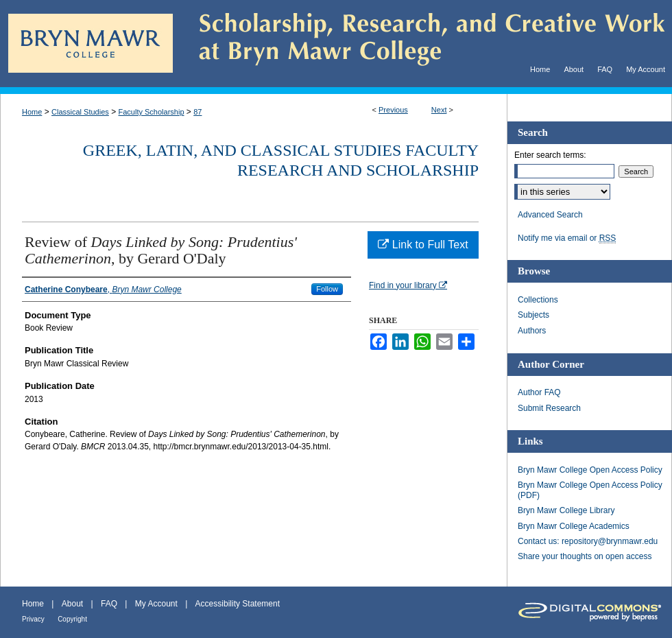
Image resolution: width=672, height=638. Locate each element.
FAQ (109, 604)
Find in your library (408, 285)
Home (32, 112)
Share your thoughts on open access (585, 556)
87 (197, 112)
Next (439, 110)
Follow (327, 289)
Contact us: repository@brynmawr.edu (588, 541)
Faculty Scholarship (152, 112)
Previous (393, 110)
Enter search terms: (550, 155)
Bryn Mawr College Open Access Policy (590, 470)
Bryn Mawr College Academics (574, 526)
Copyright (72, 619)
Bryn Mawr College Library (566, 510)
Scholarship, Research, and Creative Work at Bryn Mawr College (422, 44)
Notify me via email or (567, 238)
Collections (538, 300)
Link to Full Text (423, 245)
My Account (156, 604)
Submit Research (549, 408)
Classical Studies (80, 112)
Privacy (33, 619)
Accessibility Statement (238, 604)
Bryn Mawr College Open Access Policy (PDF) (590, 490)
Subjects (533, 315)
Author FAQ (539, 392)
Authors (532, 331)
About (72, 604)
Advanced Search (550, 215)
